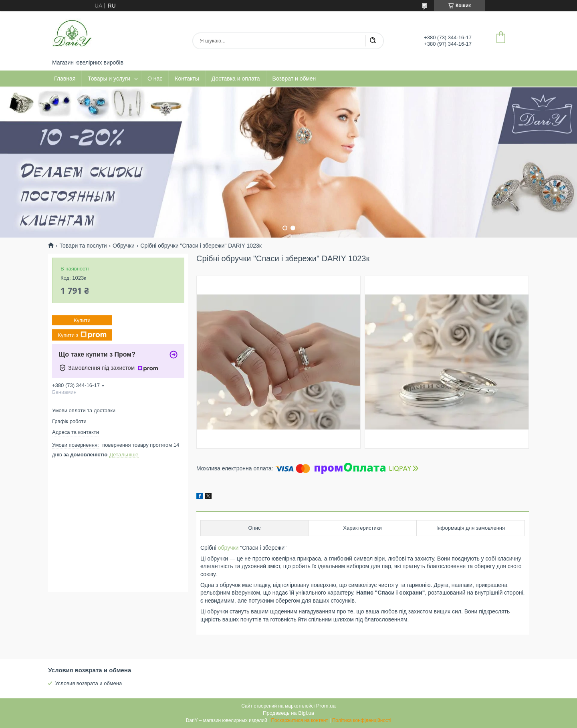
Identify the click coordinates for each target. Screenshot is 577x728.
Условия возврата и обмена (88, 683)
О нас (155, 79)
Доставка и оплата (236, 79)
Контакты (187, 79)
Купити (82, 320)
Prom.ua (326, 706)
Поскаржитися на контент (299, 720)
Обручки (124, 246)
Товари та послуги (83, 246)
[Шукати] (373, 41)
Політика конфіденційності (362, 720)
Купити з (82, 335)
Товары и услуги (109, 79)
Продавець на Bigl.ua (288, 713)
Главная (65, 79)
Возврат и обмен (294, 79)
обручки (228, 548)
